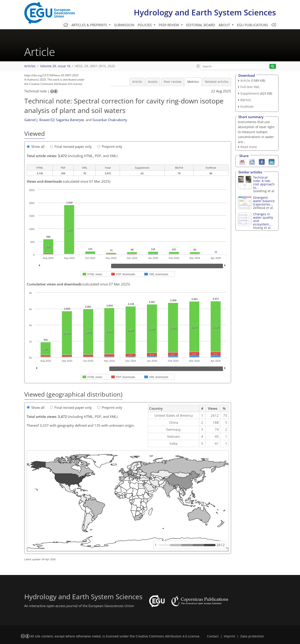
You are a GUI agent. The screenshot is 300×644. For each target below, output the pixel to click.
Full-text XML (250, 87)
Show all (36, 146)
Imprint (229, 636)
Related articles (217, 82)
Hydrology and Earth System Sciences (205, 12)
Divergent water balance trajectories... (264, 201)
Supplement (250, 93)
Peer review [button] (169, 25)
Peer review (173, 82)
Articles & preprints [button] (90, 25)
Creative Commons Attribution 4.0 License (167, 636)
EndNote (247, 107)
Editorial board (201, 25)
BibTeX (246, 100)
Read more (249, 147)
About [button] (225, 25)
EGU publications (252, 25)
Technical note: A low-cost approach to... (264, 182)
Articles (30, 66)
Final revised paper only (71, 146)
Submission (124, 25)
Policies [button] (145, 25)
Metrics (193, 82)
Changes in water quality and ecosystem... (263, 219)
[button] (198, 66)
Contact (213, 636)
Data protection (252, 636)
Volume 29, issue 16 (55, 66)
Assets (153, 82)
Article (137, 82)
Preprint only (110, 146)
